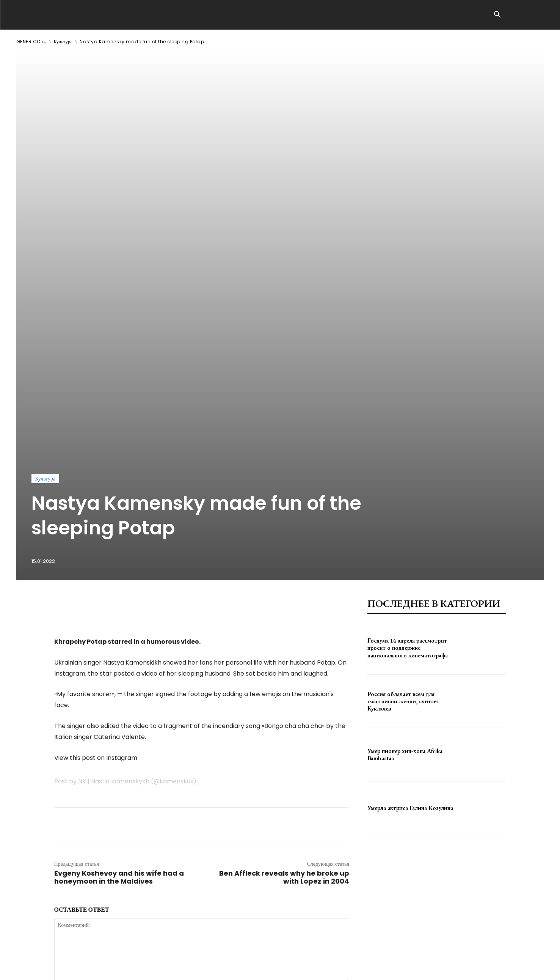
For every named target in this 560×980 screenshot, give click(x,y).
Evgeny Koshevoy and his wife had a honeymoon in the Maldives (119, 682)
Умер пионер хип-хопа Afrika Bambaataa (405, 560)
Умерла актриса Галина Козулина (410, 613)
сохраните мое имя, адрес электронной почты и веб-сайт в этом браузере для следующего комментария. (183, 841)
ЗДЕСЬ (89, 968)
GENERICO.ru (32, 42)
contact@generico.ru (169, 968)
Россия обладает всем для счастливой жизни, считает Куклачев (403, 506)
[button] (497, 15)
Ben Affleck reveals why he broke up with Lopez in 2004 (284, 682)
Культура (63, 42)
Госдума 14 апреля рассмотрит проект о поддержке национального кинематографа (408, 453)
